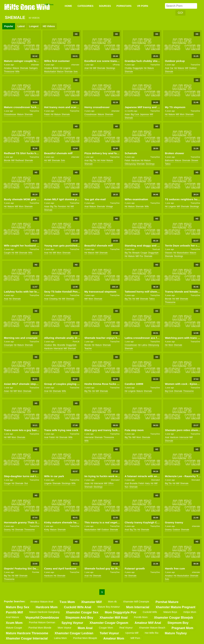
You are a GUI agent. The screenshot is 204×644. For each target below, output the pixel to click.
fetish (47, 114)
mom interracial (138, 607)
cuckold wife (150, 612)
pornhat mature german (42, 622)
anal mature (12, 617)
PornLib (76, 342)
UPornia (116, 65)
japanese (144, 114)
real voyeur (126, 628)
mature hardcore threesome (27, 633)
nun (127, 487)
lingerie (67, 68)
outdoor (193, 68)
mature (16, 68)
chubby (128, 68)
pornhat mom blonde (40, 628)
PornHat (36, 572)
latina (144, 345)
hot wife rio (152, 633)
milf (95, 68)
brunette (61, 345)
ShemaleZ (115, 480)
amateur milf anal (148, 623)
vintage (109, 206)
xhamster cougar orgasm (109, 623)
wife (17, 72)
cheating (53, 299)
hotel (103, 160)
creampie (8, 345)
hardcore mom (47, 607)
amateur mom (114, 638)
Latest (21, 26)
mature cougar (14, 628)
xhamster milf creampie (136, 602)
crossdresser (10, 114)
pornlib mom (141, 617)
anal (86, 68)
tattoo (168, 164)
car (172, 68)
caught (7, 253)
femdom (62, 206)
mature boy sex (18, 607)
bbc (55, 345)
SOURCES (105, 6)
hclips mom (190, 612)
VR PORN (143, 6)
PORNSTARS (124, 6)
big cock (135, 114)
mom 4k (112, 602)
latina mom (60, 638)
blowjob (136, 253)
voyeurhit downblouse (42, 618)
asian (127, 114)
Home (68, 6)
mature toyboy (176, 633)
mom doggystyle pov (120, 612)
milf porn (135, 638)
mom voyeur (65, 628)
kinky (47, 530)
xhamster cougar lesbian (74, 633)
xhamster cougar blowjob (173, 618)
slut (26, 483)
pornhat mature (167, 602)
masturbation (50, 72)
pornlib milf (14, 612)
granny (7, 530)
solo (76, 72)
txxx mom (67, 602)
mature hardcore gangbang (44, 612)
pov (142, 256)
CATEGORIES (85, 6)
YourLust (156, 249)
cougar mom (106, 628)
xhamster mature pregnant (175, 607)
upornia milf (132, 633)
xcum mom (14, 623)
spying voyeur (72, 623)
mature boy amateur (109, 607)
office (111, 483)
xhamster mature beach (152, 628)
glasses (169, 253)
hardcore (135, 160)
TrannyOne (155, 65)
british (56, 68)
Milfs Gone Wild (27, 7)
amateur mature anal (42, 602)
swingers (33, 68)
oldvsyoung (130, 164)
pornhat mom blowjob (85, 638)
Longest (34, 26)
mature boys (170, 612)
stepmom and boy (79, 618)
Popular (9, 26)
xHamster (35, 65)
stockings (111, 68)
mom (182, 114)
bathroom (169, 160)
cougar (144, 253)
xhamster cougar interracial (27, 638)
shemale (24, 68)
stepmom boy (178, 623)
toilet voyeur (109, 633)
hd (61, 68)
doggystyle (138, 68)
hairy (147, 483)
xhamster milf (91, 602)
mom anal (85, 628)
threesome (9, 72)
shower (195, 160)
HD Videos (49, 26)
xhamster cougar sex (82, 612)
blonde (7, 160)
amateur (8, 68)
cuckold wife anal (78, 607)
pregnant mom (182, 628)
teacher (88, 349)
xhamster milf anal (114, 618)
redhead (20, 160)
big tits (93, 160)
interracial (58, 349)
